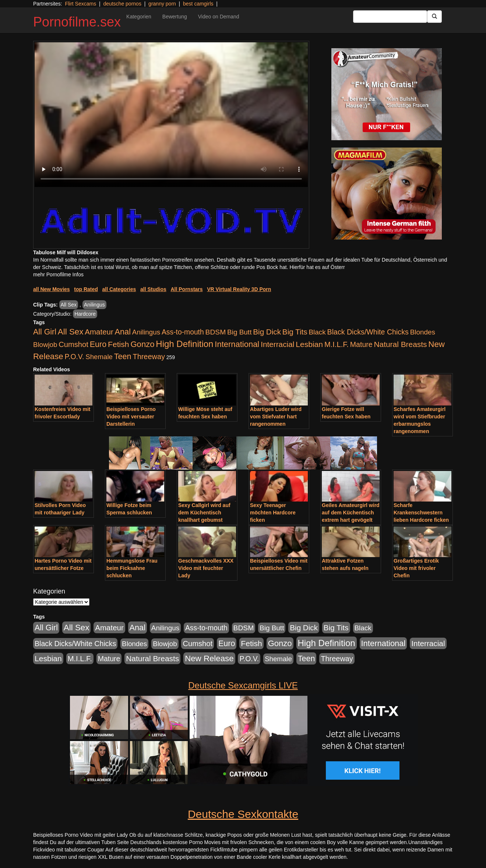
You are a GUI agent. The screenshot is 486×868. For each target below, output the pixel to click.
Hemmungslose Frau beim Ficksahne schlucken (132, 568)
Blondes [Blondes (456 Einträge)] (423, 332)
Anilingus (94, 305)
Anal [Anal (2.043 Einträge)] (123, 332)
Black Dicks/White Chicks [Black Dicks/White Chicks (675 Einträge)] (368, 332)
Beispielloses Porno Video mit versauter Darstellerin (131, 417)
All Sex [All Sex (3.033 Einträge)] (71, 332)
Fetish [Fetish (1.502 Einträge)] (118, 344)
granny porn (162, 4)
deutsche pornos (122, 4)
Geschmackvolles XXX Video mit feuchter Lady (206, 568)
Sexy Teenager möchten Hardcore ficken (273, 513)
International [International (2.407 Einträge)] (237, 344)
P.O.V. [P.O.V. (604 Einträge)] (75, 357)
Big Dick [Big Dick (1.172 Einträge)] (267, 332)
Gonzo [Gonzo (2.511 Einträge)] (142, 344)
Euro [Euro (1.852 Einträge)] (98, 344)
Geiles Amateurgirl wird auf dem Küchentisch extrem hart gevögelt (351, 513)
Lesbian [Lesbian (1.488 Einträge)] (309, 344)
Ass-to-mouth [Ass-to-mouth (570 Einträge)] (183, 332)
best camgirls (198, 4)
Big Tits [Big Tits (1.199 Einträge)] (295, 332)
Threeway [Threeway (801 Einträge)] (149, 357)
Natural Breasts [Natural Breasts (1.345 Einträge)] (400, 344)
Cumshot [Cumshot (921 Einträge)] (73, 344)
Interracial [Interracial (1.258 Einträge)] (277, 344)
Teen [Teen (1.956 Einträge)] (123, 356)
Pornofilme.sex (77, 22)
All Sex (69, 305)
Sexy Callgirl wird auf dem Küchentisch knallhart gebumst (204, 513)
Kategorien (139, 17)
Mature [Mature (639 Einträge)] (361, 344)
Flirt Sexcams (80, 4)
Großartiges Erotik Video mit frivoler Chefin (416, 568)
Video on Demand (219, 17)
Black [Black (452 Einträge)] (317, 332)
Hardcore (85, 314)
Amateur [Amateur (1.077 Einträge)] (99, 332)
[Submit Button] (434, 17)
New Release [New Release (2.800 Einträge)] (209, 658)
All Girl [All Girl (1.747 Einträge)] (45, 332)
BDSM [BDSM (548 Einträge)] (216, 332)
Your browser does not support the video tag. (171, 115)
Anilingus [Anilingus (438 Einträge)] (146, 332)
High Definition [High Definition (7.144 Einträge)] (184, 344)
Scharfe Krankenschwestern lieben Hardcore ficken (421, 513)
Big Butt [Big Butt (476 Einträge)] (239, 332)
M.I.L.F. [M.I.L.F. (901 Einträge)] (337, 344)
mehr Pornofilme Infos (58, 274)
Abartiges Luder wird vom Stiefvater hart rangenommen (276, 417)
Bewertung (175, 17)
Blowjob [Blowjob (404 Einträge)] (45, 345)
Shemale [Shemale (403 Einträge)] (99, 357)
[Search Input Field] (390, 17)
